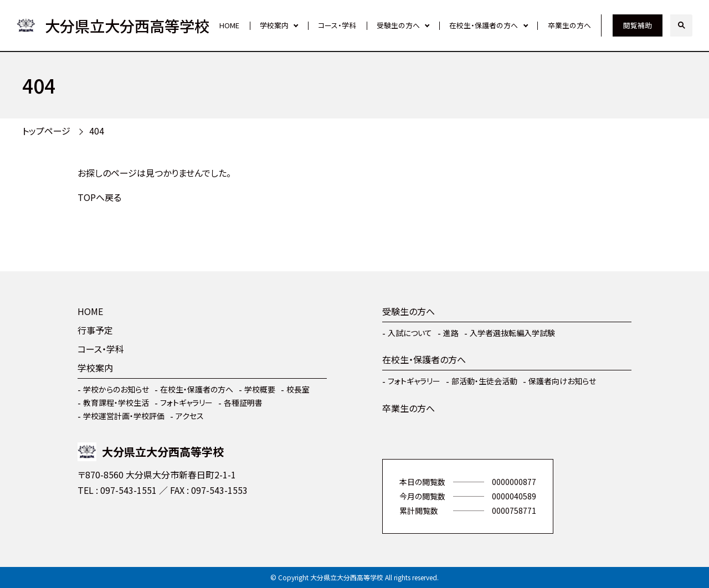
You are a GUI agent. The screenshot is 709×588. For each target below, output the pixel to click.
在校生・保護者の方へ (484, 25)
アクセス (190, 416)
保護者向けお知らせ (562, 381)
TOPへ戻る (99, 197)
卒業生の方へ (569, 25)
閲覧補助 (638, 25)
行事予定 (95, 330)
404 (97, 131)
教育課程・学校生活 (116, 403)
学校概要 (260, 389)
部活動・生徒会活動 (484, 381)
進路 (451, 333)
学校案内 (274, 25)
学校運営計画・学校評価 (124, 416)
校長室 (298, 389)
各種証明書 (243, 403)
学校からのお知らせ (116, 389)
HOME (229, 25)
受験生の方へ (398, 25)
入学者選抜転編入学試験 (512, 333)
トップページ (46, 131)
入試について (410, 333)
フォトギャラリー (186, 403)
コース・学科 (337, 25)
